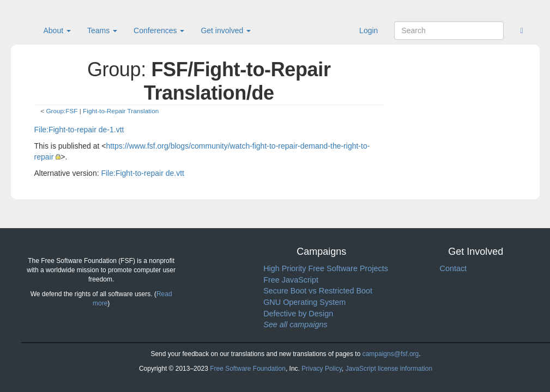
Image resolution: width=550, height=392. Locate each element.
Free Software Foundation (248, 369)
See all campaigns (295, 324)
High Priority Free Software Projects (326, 268)
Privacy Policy (322, 369)
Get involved (226, 30)
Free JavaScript (291, 280)
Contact (453, 268)
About (57, 30)
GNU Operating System (304, 302)
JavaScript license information (389, 369)
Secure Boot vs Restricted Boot (318, 291)
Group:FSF (62, 111)
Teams (102, 30)
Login (368, 30)
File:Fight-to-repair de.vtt (143, 173)
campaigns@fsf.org (391, 354)
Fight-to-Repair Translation (121, 111)
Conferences (159, 30)
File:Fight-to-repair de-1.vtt (79, 130)
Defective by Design (298, 314)
